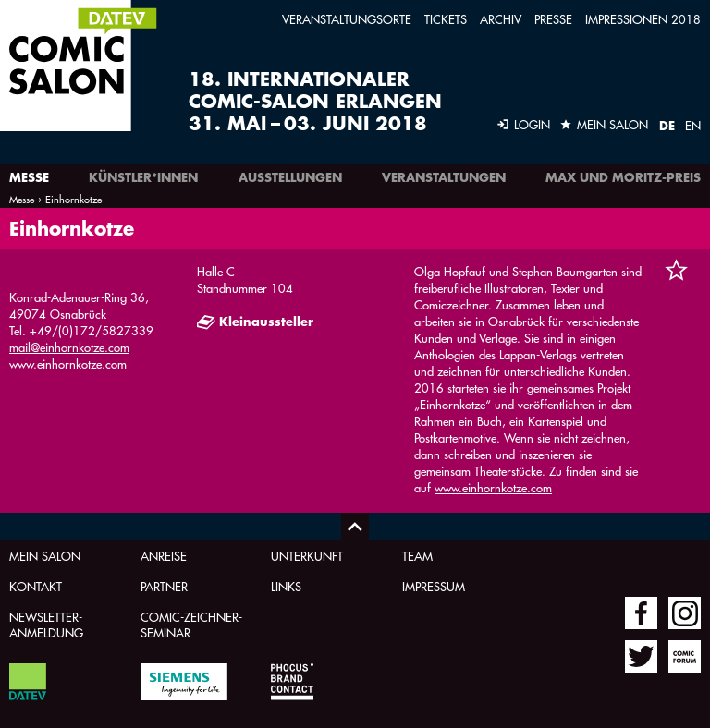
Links (286, 586)
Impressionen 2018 (643, 19)
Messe (29, 177)
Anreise (164, 556)
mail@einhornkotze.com (69, 347)
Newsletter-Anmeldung (46, 625)
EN (693, 125)
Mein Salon (45, 556)
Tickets (446, 19)
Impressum (434, 586)
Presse (553, 19)
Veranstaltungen (444, 177)
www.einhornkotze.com (68, 364)
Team (417, 556)
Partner (164, 586)
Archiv (501, 19)
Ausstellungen (290, 177)
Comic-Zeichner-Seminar (191, 625)
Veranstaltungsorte (347, 19)
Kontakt (36, 586)
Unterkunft (307, 556)
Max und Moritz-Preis (623, 177)
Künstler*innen (143, 177)
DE (667, 126)
